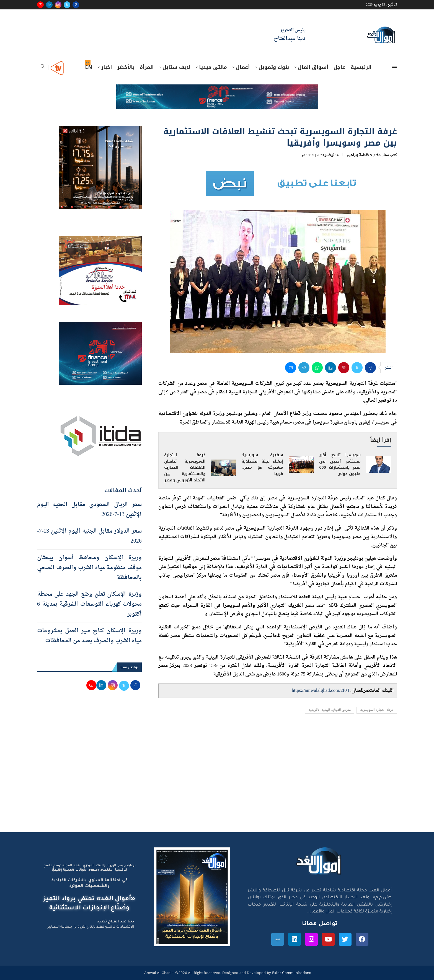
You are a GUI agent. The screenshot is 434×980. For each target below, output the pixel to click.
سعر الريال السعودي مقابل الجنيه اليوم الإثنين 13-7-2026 (89, 510)
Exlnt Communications (291, 973)
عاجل (339, 67)
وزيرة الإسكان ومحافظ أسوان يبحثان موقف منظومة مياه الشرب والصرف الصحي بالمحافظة (89, 568)
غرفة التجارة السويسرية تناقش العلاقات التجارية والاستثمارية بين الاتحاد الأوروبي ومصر (185, 468)
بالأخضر (126, 67)
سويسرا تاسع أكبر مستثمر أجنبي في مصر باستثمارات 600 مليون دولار (340, 465)
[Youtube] (40, 5)
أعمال (243, 67)
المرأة (147, 67)
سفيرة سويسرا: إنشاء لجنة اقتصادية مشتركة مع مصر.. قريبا (262, 465)
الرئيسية (361, 67)
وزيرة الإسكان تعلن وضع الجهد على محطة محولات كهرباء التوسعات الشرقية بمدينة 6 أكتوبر (89, 604)
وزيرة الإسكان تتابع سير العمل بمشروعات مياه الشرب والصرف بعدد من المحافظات (89, 636)
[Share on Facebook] (370, 368)
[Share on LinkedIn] (330, 368)
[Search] (43, 68)
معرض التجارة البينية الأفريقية (330, 710)
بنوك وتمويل (274, 67)
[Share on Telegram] (304, 368)
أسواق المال (313, 67)
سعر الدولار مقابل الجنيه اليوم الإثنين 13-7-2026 (89, 536)
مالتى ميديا (213, 67)
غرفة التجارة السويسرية (377, 710)
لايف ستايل (176, 67)
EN (89, 67)
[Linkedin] (49, 5)
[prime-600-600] (100, 131)
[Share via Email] (291, 368)
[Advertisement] (217, 780)
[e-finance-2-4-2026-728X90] (217, 90)
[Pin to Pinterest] (344, 368)
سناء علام (381, 155)
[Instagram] (58, 5)
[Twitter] (67, 5)
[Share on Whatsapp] (317, 368)
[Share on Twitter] (357, 368)
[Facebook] (76, 5)
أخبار (106, 67)
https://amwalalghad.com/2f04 (320, 691)
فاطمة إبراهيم (358, 155)
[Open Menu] (394, 68)
